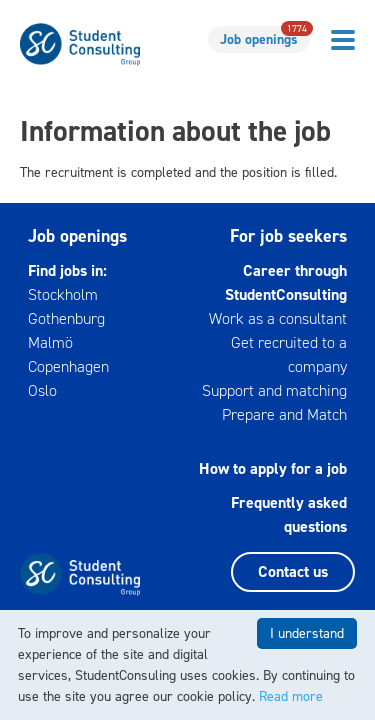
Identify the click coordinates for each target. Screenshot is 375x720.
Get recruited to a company (289, 354)
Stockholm (63, 294)
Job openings (265, 37)
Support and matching (274, 390)
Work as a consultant (278, 318)
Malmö (50, 342)
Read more (291, 696)
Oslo (42, 390)
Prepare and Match (284, 414)
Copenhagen (68, 366)
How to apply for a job (273, 468)
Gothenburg (66, 318)
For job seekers (288, 236)
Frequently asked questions (289, 514)
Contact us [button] (293, 571)
